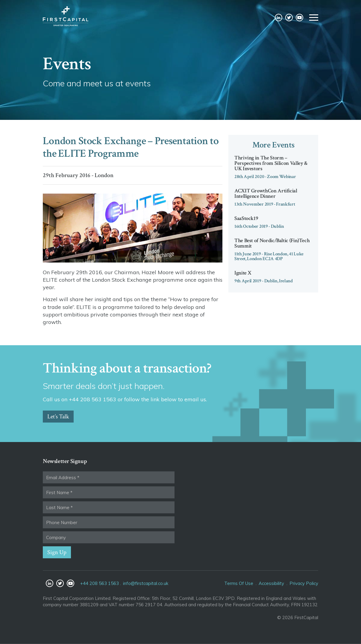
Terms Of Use (239, 583)
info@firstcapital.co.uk (146, 583)
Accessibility (271, 583)
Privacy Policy (304, 583)
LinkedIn (279, 19)
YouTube (299, 19)
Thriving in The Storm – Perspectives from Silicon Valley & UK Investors (271, 163)
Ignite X (243, 273)
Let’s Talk (58, 417)
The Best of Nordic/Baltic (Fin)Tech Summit (272, 243)
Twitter (289, 19)
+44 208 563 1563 (100, 583)
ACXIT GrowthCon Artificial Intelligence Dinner (266, 193)
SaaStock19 (246, 218)
